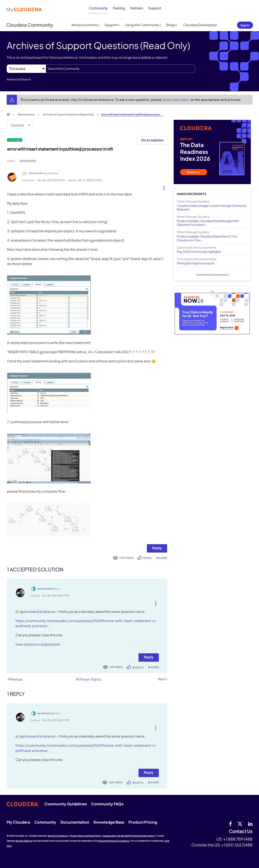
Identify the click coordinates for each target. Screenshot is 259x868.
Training (119, 8)
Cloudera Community (30, 25)
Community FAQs (107, 804)
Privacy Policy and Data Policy (85, 836)
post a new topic (176, 100)
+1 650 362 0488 (237, 845)
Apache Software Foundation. (114, 841)
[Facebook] (230, 824)
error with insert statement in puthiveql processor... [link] (132, 114)
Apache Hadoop (24, 841)
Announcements (84, 25)
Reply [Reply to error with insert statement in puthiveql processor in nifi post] (157, 548)
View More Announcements (212, 275)
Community (98, 8)
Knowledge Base (109, 822)
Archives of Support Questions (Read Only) (68, 114)
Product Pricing (143, 822)
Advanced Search (19, 79)
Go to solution (152, 140)
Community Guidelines (66, 804)
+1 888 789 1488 (238, 839)
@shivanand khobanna (38, 612)
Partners (137, 8)
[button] (162, 187)
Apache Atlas (28, 161)
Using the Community (142, 25)
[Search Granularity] (26, 69)
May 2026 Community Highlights (199, 252)
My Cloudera (18, 822)
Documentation (75, 822)
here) (94, 249)
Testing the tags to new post (196, 263)
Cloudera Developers (200, 25)
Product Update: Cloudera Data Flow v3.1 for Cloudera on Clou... (207, 238)
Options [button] (17, 125)
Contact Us (241, 831)
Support (155, 8)
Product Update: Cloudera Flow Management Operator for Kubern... (208, 223)
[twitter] (240, 824)
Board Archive (26, 114)
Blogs (171, 25)
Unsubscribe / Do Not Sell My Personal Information (129, 836)
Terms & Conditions (58, 836)
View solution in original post (38, 644)
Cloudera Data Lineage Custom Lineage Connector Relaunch (212, 207)
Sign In (245, 25)
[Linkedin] (250, 824)
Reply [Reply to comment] (149, 657)
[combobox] (120, 69)
